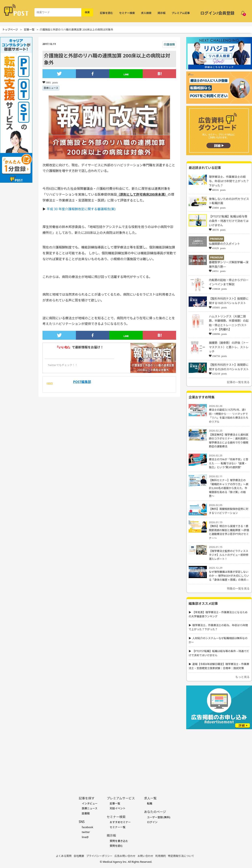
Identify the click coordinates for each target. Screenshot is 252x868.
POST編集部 (82, 382)
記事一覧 (29, 30)
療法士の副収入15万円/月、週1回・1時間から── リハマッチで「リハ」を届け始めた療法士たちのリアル (229, 416)
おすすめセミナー (120, 822)
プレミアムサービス (121, 798)
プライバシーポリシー (99, 856)
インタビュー (90, 803)
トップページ (10, 30)
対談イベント (118, 808)
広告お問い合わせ (125, 856)
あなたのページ (155, 812)
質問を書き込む (119, 841)
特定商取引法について (181, 856)
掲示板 (162, 13)
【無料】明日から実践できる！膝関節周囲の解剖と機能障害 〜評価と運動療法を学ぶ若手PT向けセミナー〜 (229, 532)
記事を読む (107, 13)
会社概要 (79, 856)
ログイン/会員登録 (217, 13)
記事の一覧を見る (238, 382)
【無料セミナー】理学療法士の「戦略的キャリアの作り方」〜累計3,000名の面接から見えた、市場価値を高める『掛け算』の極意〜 (229, 488)
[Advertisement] (219, 757)
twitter (86, 832)
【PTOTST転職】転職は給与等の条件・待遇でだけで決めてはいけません (229, 221)
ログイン (152, 822)
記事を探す (87, 798)
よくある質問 (64, 856)
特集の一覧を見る (238, 588)
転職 (150, 803)
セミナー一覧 (118, 827)
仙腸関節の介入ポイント (224, 244)
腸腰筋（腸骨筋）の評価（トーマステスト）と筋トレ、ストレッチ (229, 347)
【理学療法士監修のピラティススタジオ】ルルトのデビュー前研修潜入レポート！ (229, 555)
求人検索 (146, 13)
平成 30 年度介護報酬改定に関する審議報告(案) (81, 209)
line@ (85, 837)
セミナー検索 (127, 13)
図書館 (86, 813)
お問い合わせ (146, 856)
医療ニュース (51, 88)
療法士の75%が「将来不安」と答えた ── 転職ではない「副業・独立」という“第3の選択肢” (229, 463)
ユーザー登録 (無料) (159, 817)
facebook (87, 827)
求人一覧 (150, 798)
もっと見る (242, 677)
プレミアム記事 (181, 13)
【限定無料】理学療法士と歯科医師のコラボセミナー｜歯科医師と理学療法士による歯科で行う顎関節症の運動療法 (229, 441)
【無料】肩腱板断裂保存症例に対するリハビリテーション (229, 511)
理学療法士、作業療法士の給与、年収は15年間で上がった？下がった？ (229, 181)
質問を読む (116, 846)
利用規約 (161, 856)
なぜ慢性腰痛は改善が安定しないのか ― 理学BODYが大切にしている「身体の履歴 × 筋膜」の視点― (229, 576)
